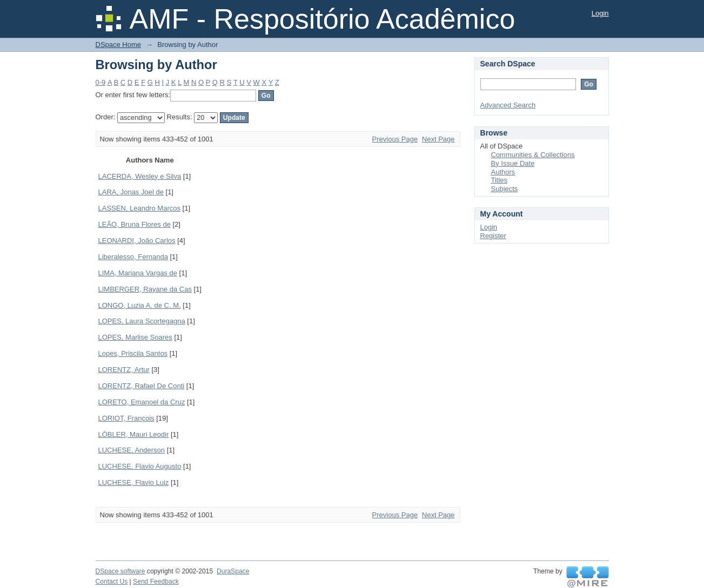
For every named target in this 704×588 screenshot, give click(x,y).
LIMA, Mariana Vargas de (138, 273)
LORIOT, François (126, 418)
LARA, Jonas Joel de (131, 192)
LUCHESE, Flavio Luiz (134, 482)
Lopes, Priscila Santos (133, 353)
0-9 (101, 82)
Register (493, 236)
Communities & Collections (533, 155)
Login (600, 13)
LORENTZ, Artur (124, 370)
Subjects (505, 189)
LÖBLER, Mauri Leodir (134, 434)
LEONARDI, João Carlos (137, 241)
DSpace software (120, 571)
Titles (499, 180)
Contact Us (112, 582)
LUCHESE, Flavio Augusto (140, 466)
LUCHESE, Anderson (132, 450)
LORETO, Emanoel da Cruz (142, 402)
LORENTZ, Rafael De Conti (142, 386)
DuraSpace (233, 571)
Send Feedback (156, 582)
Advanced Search (508, 105)
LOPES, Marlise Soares (135, 337)
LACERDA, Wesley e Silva (140, 176)
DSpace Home (119, 45)
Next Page (438, 139)
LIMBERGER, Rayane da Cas (145, 289)
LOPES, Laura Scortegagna (142, 321)
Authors (503, 172)
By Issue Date (513, 163)
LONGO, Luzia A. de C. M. (140, 305)
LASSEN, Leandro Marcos (139, 208)
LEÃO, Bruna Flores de (135, 224)
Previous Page (395, 139)
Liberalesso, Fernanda (133, 257)
